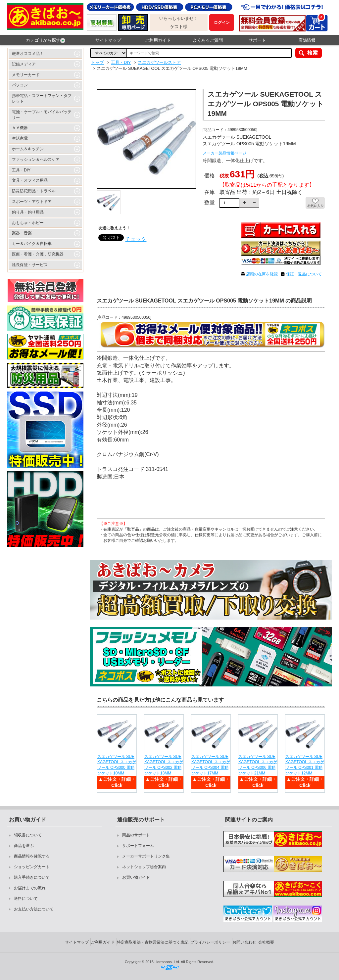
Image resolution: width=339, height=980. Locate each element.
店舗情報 (307, 40)
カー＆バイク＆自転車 (32, 244)
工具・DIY (21, 170)
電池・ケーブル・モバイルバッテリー (42, 115)
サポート (257, 40)
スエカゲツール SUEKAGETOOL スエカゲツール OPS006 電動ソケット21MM (258, 765)
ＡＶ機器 (20, 128)
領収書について (28, 835)
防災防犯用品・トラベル (34, 191)
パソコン (20, 85)
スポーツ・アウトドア (32, 202)
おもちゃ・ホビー (28, 223)
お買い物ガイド (136, 877)
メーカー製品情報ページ (224, 153)
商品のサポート (136, 835)
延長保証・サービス (30, 265)
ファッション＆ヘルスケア (36, 160)
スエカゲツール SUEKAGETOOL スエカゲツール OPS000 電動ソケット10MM (117, 765)
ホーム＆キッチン (28, 149)
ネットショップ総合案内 (144, 867)
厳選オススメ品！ (28, 54)
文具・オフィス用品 (30, 180)
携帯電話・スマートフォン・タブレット (42, 98)
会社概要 (266, 942)
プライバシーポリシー (210, 942)
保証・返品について (304, 274)
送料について (26, 899)
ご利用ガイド (158, 40)
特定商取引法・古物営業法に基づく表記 (153, 942)
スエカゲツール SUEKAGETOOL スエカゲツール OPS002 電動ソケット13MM (164, 765)
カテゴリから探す (46, 40)
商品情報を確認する (32, 856)
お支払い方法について (34, 909)
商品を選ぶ (24, 846)
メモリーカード (26, 75)
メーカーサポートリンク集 (146, 856)
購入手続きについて (32, 877)
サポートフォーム (138, 846)
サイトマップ (108, 40)
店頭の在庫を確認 (262, 274)
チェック (136, 239)
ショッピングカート (32, 867)
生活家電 (20, 138)
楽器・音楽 (22, 233)
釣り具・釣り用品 (28, 212)
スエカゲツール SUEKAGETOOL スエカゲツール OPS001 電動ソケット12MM (305, 765)
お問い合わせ (244, 942)
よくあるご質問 (208, 40)
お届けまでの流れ (30, 888)
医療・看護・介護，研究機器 (38, 254)
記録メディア (24, 64)
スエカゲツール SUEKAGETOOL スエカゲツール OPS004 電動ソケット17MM (211, 765)
